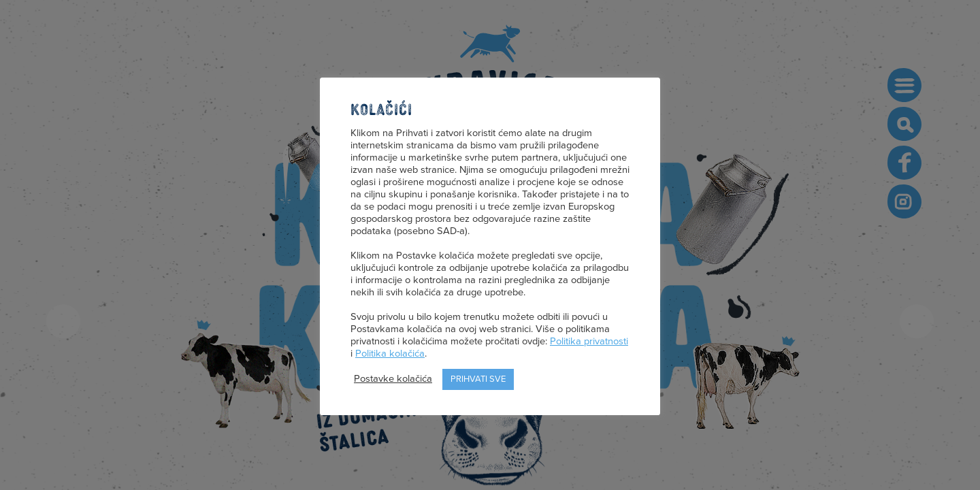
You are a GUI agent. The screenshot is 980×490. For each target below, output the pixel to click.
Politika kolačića (390, 354)
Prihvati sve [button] (478, 379)
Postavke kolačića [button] (393, 379)
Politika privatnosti (589, 341)
